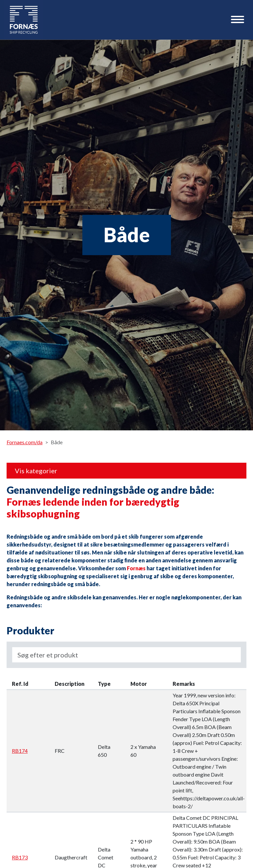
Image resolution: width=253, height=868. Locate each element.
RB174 (20, 751)
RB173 (20, 857)
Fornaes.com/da (25, 442)
